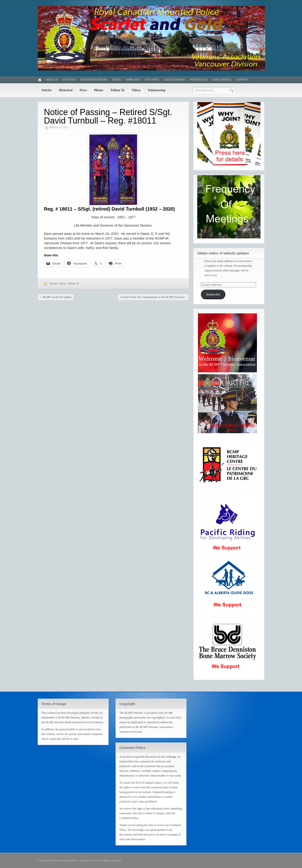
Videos (136, 90)
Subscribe (213, 294)
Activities (69, 80)
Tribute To (117, 90)
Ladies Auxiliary (174, 80)
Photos (99, 90)
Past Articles (199, 80)
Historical (66, 90)
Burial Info (133, 80)
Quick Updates (222, 80)
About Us (52, 80)
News (83, 90)
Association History (94, 80)
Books (117, 80)
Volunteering (157, 90)
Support (242, 80)
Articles (46, 90)
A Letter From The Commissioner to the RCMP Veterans (152, 297)
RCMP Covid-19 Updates (57, 297)
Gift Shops (152, 80)
